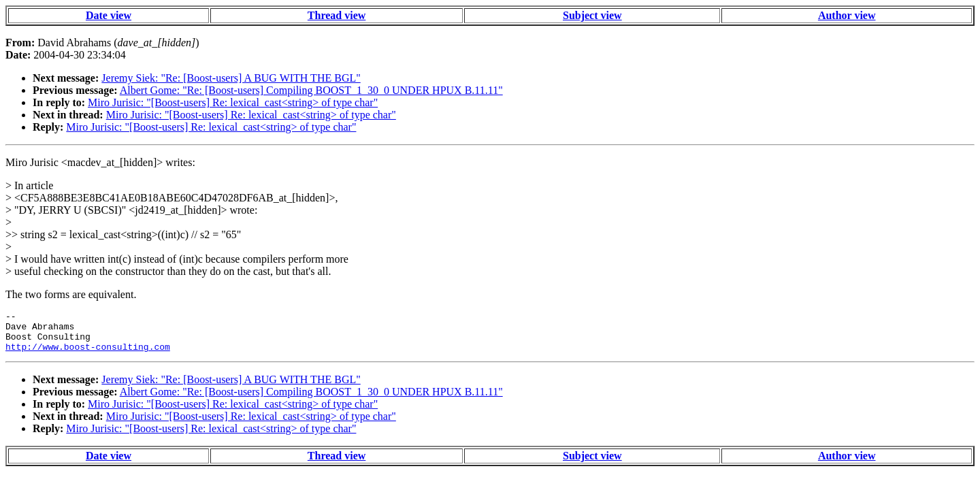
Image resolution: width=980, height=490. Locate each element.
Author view (847, 15)
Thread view (337, 15)
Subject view (592, 15)
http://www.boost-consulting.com (88, 355)
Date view (109, 15)
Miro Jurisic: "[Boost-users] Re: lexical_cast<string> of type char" (233, 102)
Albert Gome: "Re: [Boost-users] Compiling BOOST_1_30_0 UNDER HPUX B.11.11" (311, 90)
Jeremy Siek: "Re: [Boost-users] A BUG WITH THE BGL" (231, 78)
